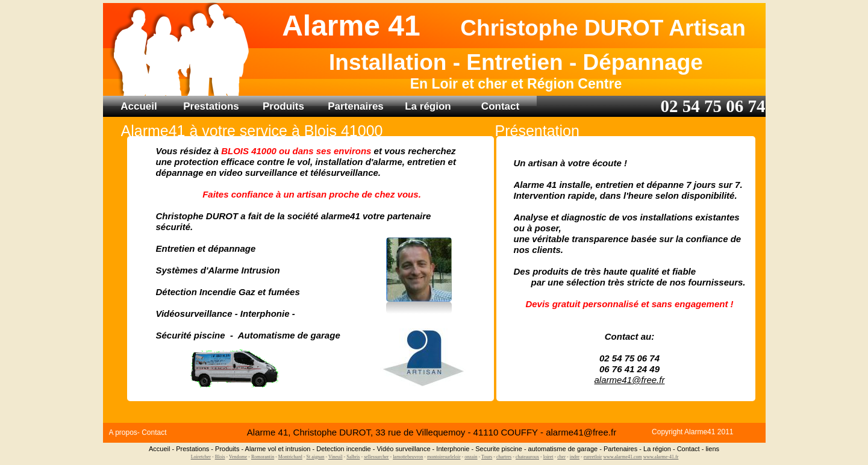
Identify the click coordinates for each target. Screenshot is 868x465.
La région (428, 106)
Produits (283, 106)
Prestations (211, 106)
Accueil (139, 106)
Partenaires (356, 106)
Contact (500, 106)
